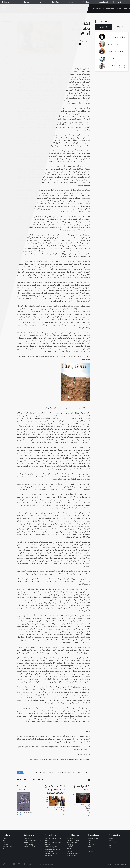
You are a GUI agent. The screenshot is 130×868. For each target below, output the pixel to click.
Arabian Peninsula (93, 838)
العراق (45, 772)
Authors (6, 842)
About (5, 838)
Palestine (56, 2)
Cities (47, 840)
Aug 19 (63, 815)
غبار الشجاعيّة (112, 59)
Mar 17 (19, 815)
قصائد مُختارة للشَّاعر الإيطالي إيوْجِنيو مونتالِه (117, 66)
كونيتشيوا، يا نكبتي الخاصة (116, 51)
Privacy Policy (29, 845)
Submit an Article (30, 838)
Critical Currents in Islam (53, 842)
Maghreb (91, 851)
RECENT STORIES (120, 27)
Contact (6, 849)
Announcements (72, 838)
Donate (6, 845)
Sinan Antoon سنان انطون (80, 41)
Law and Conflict (51, 851)
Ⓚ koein (124, 864)
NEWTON (70, 849)
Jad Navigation (71, 855)
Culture (48, 845)
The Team (6, 840)
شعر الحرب (29, 772)
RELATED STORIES (103, 27)
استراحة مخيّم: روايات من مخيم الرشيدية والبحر (118, 37)
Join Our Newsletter (47, 864)
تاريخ (110, 845)
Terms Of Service (30, 847)
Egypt (26, 2)
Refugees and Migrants (53, 838)
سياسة (111, 838)
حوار (110, 848)
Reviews (119, 8)
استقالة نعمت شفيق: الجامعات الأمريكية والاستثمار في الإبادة (54, 790)
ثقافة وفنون (112, 843)
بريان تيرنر (38, 772)
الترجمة (51, 772)
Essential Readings (73, 840)
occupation (82, 772)
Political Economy (97, 8)
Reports (69, 851)
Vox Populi (49, 856)
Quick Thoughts (72, 842)
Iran (40, 2)
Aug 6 (88, 815)
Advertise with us (9, 847)
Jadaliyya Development (74, 853)
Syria (71, 2)
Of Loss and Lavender (23, 787)
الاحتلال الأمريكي (61, 772)
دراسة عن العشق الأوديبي (116, 44)
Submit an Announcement (33, 840)
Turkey (86, 2)
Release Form (29, 842)
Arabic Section (114, 835)
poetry (72, 772)
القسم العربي (104, 2)
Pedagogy (110, 8)
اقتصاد (111, 841)
